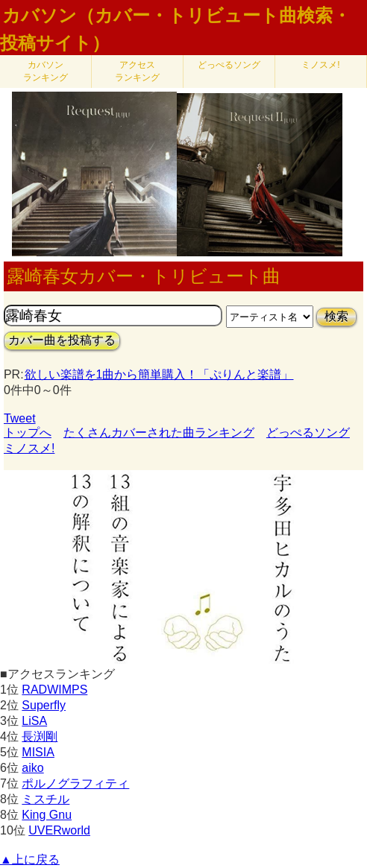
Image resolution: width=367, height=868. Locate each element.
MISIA (38, 752)
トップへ (28, 433)
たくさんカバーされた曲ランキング (159, 433)
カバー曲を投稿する (62, 340)
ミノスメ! (320, 65)
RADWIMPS (54, 690)
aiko (32, 768)
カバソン (46, 71)
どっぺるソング (229, 65)
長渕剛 (40, 736)
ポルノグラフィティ (75, 783)
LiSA (34, 721)
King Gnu (47, 815)
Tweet (20, 418)
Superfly (44, 705)
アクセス (137, 71)
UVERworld (59, 830)
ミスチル (46, 799)
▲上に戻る (30, 859)
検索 (336, 316)
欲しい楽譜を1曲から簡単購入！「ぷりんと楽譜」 (159, 374)
